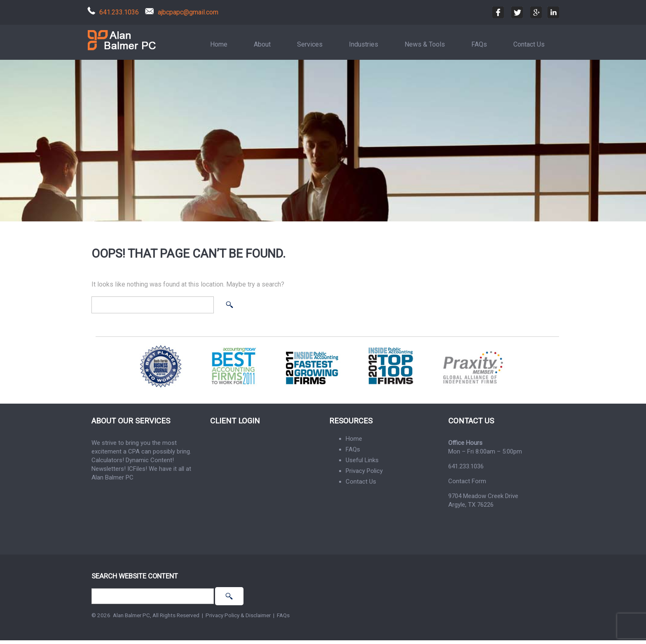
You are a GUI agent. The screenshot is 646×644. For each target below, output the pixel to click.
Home (219, 44)
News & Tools (425, 44)
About (262, 44)
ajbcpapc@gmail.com (188, 12)
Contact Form (467, 481)
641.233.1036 (119, 12)
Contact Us (529, 44)
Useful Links (362, 460)
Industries (364, 44)
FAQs (479, 44)
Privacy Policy (364, 471)
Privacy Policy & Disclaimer (238, 615)
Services (310, 44)
